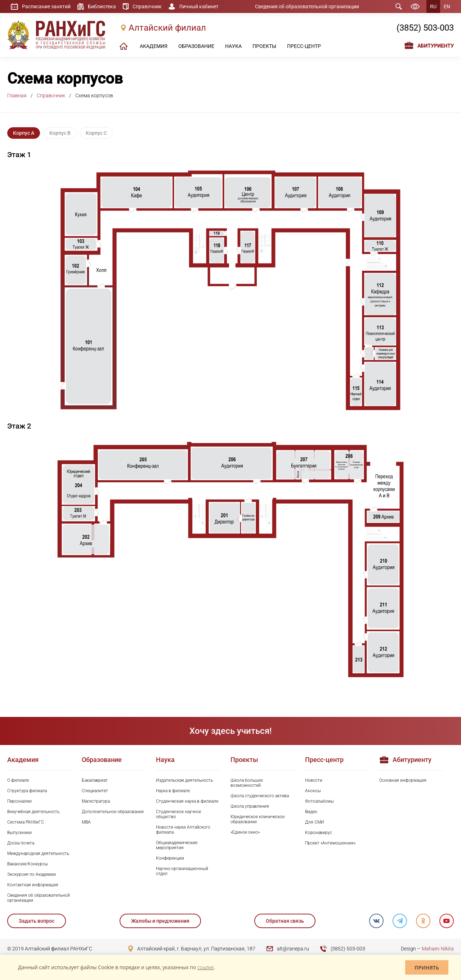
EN (447, 6)
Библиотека (102, 6)
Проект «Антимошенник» (330, 843)
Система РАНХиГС (26, 822)
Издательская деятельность (184, 780)
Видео (311, 812)
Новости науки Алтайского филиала (183, 830)
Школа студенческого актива (260, 796)
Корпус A (24, 133)
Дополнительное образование (113, 812)
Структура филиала (27, 791)
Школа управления (250, 806)
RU (433, 6)
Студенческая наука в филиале (187, 801)
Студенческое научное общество (178, 814)
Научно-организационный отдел (182, 871)
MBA (86, 822)
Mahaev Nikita (438, 949)
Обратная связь (285, 921)
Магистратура (96, 801)
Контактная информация (33, 885)
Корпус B (60, 133)
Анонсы (313, 791)
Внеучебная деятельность (33, 812)
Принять (427, 968)
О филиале (18, 780)
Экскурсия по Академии (32, 874)
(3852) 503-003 (425, 28)
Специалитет (95, 791)
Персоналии (19, 801)
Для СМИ (315, 822)
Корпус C (96, 133)
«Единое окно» (245, 832)
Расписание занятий (46, 6)
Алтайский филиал (167, 28)
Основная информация (403, 780)
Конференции (170, 858)
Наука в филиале (173, 791)
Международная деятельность (38, 853)
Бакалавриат (95, 780)
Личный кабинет (199, 6)
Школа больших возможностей (247, 783)
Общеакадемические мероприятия (177, 845)
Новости (314, 780)
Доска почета (21, 843)
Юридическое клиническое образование (258, 819)
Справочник (147, 6)
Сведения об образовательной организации (307, 6)
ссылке (205, 967)
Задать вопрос (37, 921)
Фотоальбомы (319, 801)
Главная (17, 96)
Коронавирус (319, 833)
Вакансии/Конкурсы (28, 864)
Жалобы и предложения (160, 921)
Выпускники (19, 833)
